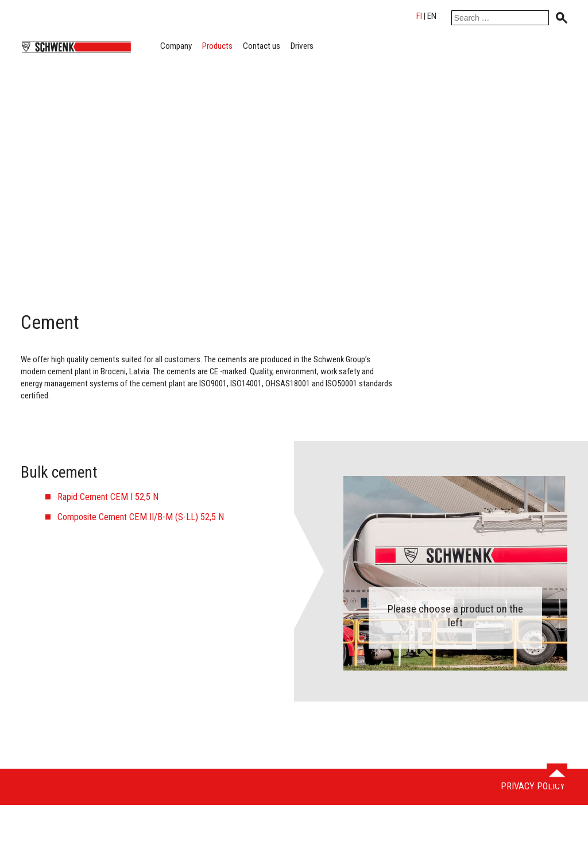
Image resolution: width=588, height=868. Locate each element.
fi (419, 16)
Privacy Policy (533, 786)
